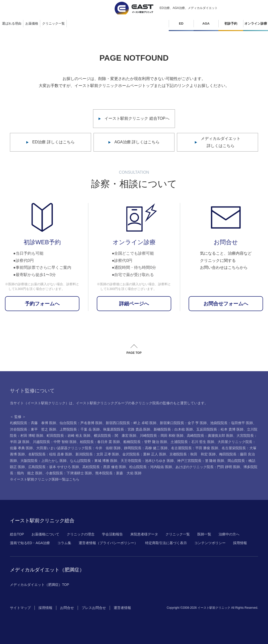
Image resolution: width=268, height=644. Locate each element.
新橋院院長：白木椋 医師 (173, 429)
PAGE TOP (134, 353)
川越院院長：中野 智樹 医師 (55, 442)
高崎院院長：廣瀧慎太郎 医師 (210, 436)
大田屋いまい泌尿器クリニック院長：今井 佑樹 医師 (78, 448)
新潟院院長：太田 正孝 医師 (97, 454)
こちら (74, 479)
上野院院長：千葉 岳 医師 (80, 429)
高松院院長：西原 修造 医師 (104, 467)
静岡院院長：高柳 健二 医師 (146, 448)
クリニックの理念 (81, 534)
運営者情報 (122, 608)
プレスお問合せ (94, 608)
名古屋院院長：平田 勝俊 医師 (195, 448)
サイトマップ (20, 608)
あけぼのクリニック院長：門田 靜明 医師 (208, 467)
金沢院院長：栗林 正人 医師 (144, 454)
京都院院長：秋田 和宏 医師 (193, 454)
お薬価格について (45, 534)
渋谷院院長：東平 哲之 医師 (33, 429)
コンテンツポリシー (210, 543)
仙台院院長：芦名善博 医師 (81, 423)
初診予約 (231, 23)
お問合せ (67, 608)
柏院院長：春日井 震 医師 (100, 442)
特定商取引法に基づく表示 (166, 543)
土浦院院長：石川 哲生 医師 (192, 442)
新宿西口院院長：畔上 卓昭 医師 (131, 423)
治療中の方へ (229, 534)
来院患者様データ (144, 534)
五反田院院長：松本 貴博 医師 (220, 429)
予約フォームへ (42, 304)
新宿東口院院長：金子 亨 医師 (183, 423)
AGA (206, 23)
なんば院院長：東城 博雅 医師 (94, 461)
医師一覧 (204, 534)
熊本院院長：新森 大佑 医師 (118, 473)
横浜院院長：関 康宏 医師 (115, 436)
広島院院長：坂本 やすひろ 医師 (54, 467)
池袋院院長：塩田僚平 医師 (232, 423)
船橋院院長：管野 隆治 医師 (145, 442)
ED (181, 23)
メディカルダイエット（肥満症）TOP (40, 585)
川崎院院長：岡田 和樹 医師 (162, 436)
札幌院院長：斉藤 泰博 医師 (33, 423)
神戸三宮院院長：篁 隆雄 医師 (201, 461)
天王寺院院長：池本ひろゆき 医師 (147, 461)
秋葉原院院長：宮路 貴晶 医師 (127, 429)
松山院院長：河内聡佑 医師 (151, 467)
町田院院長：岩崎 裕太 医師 (68, 436)
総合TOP (17, 534)
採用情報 (240, 543)
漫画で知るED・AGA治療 (30, 543)
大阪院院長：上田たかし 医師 (43, 461)
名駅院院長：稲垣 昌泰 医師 (50, 454)
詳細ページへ (134, 304)
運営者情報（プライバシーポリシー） (108, 543)
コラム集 (64, 543)
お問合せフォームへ (226, 304)
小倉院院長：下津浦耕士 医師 (69, 473)
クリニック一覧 (178, 534)
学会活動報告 (112, 534)
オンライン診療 (256, 23)
